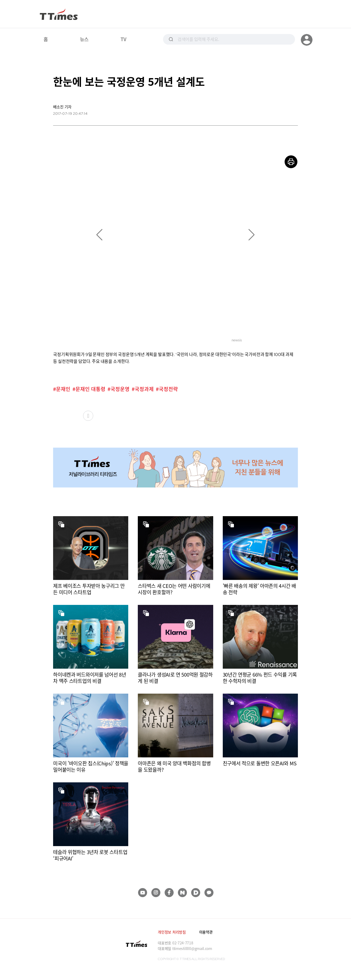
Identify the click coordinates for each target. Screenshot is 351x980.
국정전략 (168, 389)
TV (123, 39)
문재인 (63, 389)
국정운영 (120, 389)
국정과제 (144, 389)
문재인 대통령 (90, 389)
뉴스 (84, 39)
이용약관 (206, 932)
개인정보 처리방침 (172, 932)
